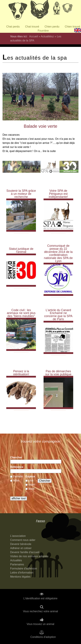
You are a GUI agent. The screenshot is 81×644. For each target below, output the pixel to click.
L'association (18, 536)
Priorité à (68, 9)
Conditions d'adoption (43, 637)
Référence (17, 467)
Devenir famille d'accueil (25, 552)
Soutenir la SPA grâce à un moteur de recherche (21, 194)
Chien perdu (52, 27)
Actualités (16, 560)
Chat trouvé (32, 27)
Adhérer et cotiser (21, 548)
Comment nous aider (23, 540)
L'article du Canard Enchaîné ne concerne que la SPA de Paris (58, 315)
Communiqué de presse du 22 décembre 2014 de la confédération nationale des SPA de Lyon (58, 253)
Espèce (30, 476)
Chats (40, 11)
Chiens (18, 11)
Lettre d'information (22, 573)
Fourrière (43, 31)
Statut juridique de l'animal (21, 250)
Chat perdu (13, 27)
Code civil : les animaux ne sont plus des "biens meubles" (21, 313)
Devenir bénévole (21, 544)
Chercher (16, 457)
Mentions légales (20, 577)
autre (32, 489)
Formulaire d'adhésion (24, 569)
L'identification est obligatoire (40, 598)
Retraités (57, 9)
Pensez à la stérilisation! (21, 373)
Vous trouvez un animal (40, 624)
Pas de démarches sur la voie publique (58, 373)
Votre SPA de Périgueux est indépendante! (58, 194)
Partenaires (17, 564)
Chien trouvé (72, 27)
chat (31, 481)
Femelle (18, 476)
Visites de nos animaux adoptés (29, 556)
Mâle (16, 481)
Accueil (34, 36)
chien (32, 485)
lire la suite (49, 151)
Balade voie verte (40, 126)
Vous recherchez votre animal (40, 611)
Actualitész (47, 36)
